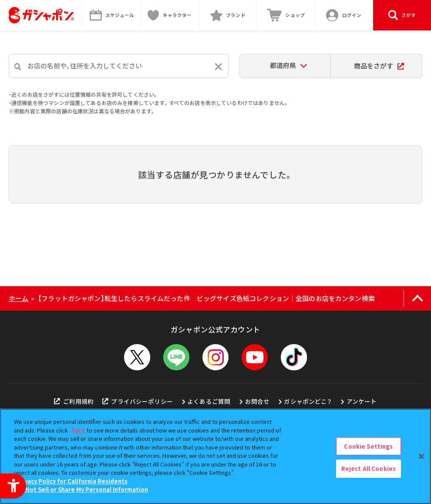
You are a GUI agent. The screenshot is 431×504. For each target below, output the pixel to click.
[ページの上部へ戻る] (417, 298)
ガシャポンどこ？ (308, 401)
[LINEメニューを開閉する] (176, 357)
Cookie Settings (368, 446)
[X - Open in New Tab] (137, 357)
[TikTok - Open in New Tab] (294, 357)
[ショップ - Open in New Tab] (286, 15)
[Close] (421, 456)
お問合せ (258, 401)
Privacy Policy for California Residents (72, 481)
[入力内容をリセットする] (218, 66)
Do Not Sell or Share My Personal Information (82, 489)
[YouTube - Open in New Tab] (255, 357)
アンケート (362, 401)
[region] (215, 456)
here (78, 430)
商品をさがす (379, 66)
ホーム (19, 298)
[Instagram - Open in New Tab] (215, 357)
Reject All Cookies (369, 468)
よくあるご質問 (209, 401)
